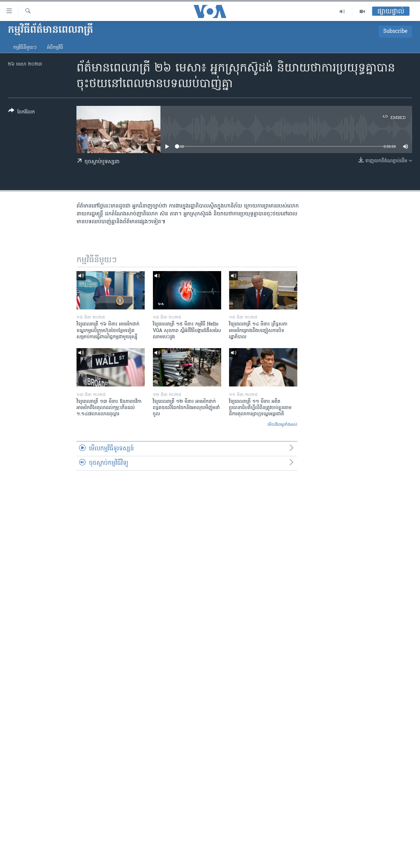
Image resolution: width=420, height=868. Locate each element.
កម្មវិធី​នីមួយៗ (25, 48)
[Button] (21, 113)
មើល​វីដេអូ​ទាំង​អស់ (282, 425)
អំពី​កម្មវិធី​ (55, 48)
